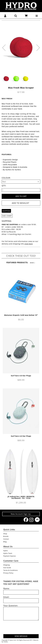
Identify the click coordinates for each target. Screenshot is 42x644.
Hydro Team (8, 553)
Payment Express (10, 556)
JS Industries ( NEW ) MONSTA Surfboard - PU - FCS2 (21, 497)
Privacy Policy (8, 573)
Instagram (31, 520)
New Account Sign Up (21, 514)
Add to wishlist (21, 203)
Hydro (6, 551)
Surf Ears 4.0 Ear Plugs (21, 376)
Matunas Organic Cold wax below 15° (21, 315)
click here (29, 244)
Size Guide (7, 568)
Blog (5, 542)
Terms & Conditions (11, 570)
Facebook (25, 520)
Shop (5, 534)
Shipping (7, 565)
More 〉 (32, 263)
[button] (5, 16)
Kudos (6, 642)
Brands (6, 536)
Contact (6, 539)
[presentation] (22, 628)
